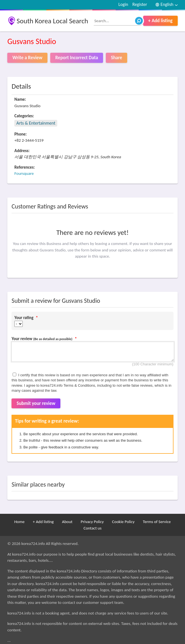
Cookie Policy (123, 522)
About (67, 522)
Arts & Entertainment (36, 123)
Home (20, 522)
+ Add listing (160, 21)
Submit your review (36, 403)
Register (140, 4)
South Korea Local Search (52, 21)
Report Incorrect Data (77, 58)
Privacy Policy (92, 522)
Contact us (92, 528)
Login (123, 4)
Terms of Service (157, 522)
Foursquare (24, 173)
